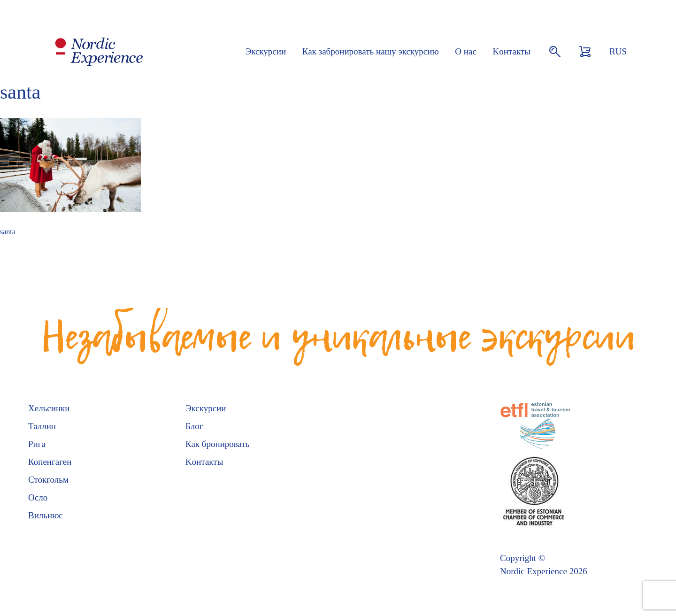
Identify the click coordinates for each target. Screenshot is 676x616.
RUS (618, 51)
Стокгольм (48, 480)
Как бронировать (217, 444)
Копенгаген (50, 462)
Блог (194, 426)
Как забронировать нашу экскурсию (371, 51)
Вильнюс (46, 515)
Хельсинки (49, 408)
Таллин (42, 426)
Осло (38, 497)
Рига (37, 444)
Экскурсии (266, 51)
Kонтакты (512, 51)
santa (8, 232)
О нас (466, 51)
